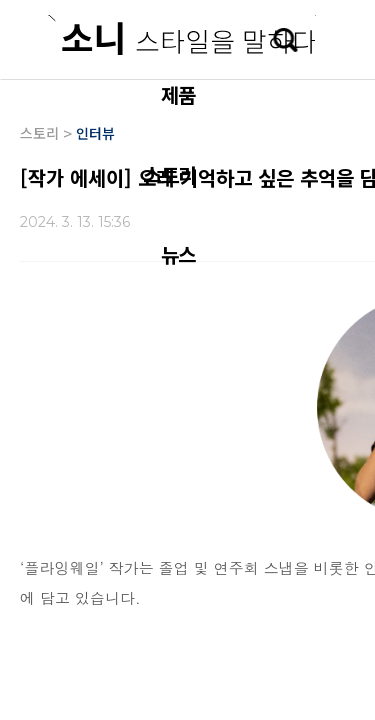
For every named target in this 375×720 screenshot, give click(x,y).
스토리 (169, 174)
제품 (178, 94)
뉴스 (178, 254)
